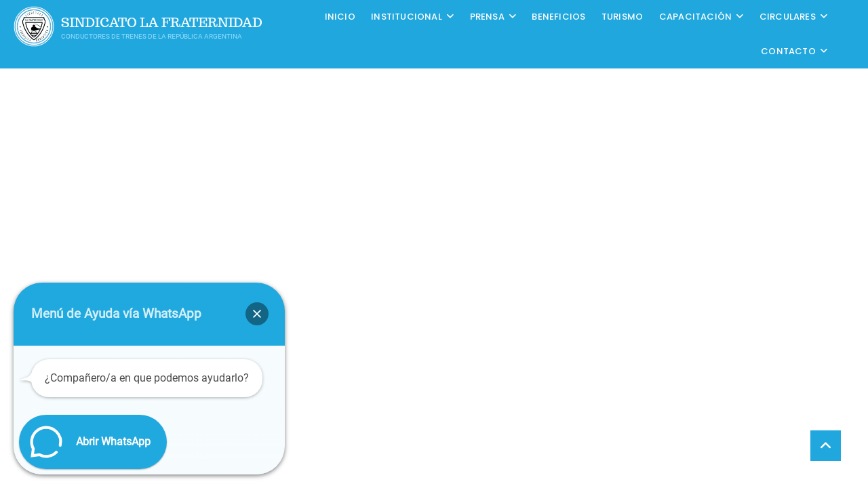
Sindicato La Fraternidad (162, 23)
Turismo (622, 17)
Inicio (340, 17)
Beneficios (558, 17)
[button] (257, 314)
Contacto (788, 51)
